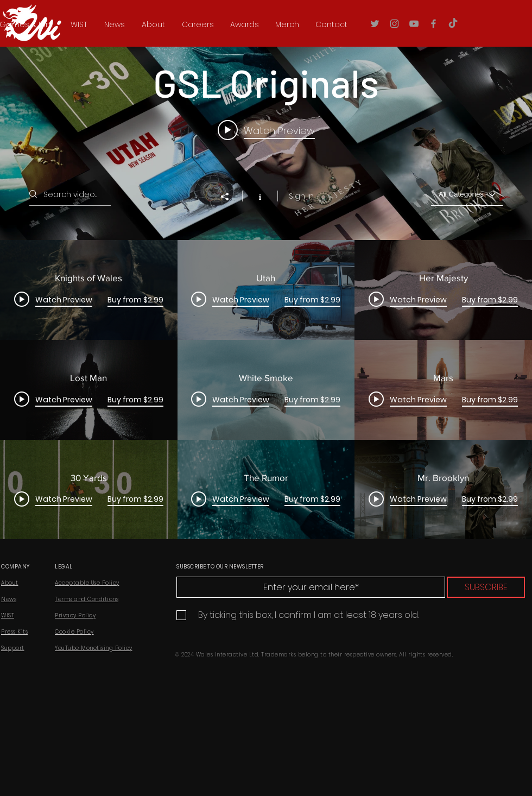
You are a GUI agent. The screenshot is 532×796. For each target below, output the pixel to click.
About (10, 583)
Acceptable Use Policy (87, 583)
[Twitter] (375, 24)
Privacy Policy (75, 615)
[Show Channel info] (260, 196)
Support (13, 648)
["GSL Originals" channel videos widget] (266, 278)
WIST (8, 615)
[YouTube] (414, 24)
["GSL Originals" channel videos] (266, 390)
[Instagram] (394, 24)
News (9, 599)
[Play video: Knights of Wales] (266, 130)
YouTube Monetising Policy (94, 648)
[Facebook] (433, 24)
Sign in (301, 196)
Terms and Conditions (87, 599)
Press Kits (14, 632)
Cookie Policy (74, 632)
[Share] (230, 197)
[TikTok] (453, 24)
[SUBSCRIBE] (486, 587)
